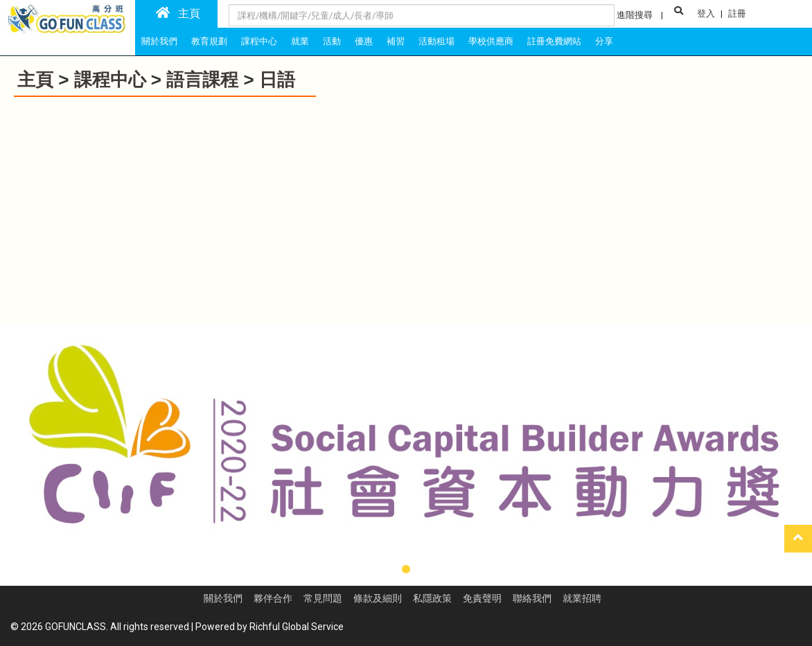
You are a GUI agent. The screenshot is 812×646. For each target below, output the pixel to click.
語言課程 (202, 80)
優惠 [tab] (364, 41)
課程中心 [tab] (259, 41)
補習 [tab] (396, 41)
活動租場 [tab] (436, 41)
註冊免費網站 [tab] (554, 41)
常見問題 (323, 598)
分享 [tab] (604, 41)
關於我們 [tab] (159, 41)
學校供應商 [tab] (491, 41)
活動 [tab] (332, 41)
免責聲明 (482, 598)
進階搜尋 (635, 15)
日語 (277, 80)
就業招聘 (582, 598)
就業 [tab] (300, 41)
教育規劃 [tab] (209, 41)
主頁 (178, 13)
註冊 (737, 14)
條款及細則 (378, 598)
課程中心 (110, 80)
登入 (706, 14)
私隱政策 (432, 598)
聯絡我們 (532, 598)
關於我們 (223, 598)
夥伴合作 (273, 598)
